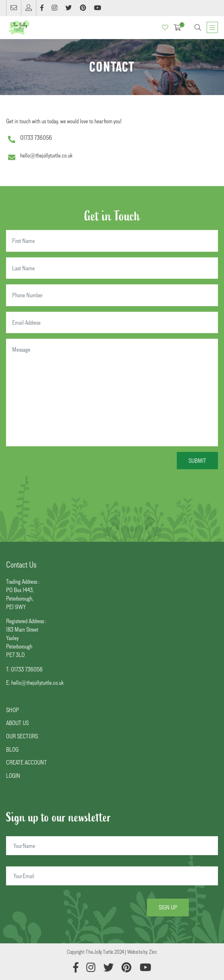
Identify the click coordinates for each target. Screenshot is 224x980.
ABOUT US (17, 723)
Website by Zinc (142, 952)
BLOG (12, 749)
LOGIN (13, 776)
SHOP (13, 710)
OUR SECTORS (22, 736)
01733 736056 (36, 138)
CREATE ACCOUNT (26, 762)
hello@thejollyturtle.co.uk (46, 155)
